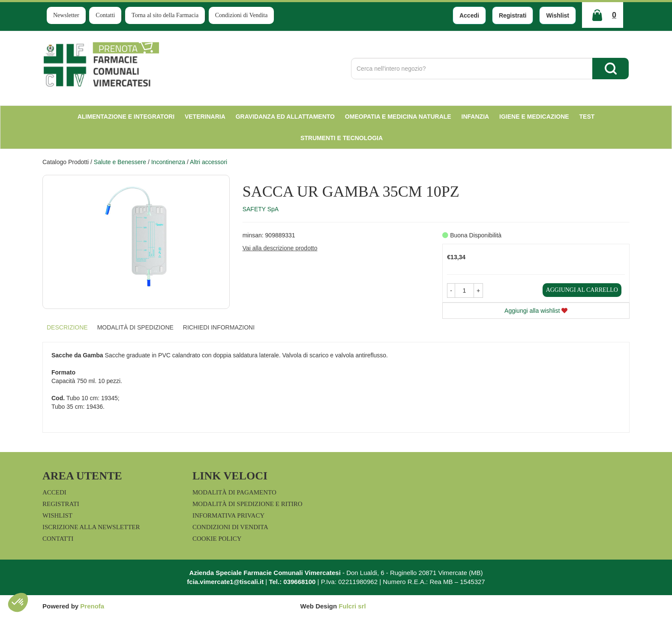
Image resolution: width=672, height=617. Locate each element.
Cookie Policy (217, 539)
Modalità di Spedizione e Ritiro (247, 504)
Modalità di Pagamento (234, 492)
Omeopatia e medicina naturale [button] (398, 117)
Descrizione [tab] (67, 327)
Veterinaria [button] (205, 117)
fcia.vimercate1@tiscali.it (225, 582)
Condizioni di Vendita (241, 15)
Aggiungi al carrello (582, 290)
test (587, 117)
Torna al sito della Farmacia (165, 15)
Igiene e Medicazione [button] (534, 117)
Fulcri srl (352, 606)
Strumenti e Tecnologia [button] (342, 138)
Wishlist (558, 15)
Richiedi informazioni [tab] (219, 327)
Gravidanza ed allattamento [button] (285, 117)
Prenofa (92, 606)
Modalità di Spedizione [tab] (135, 327)
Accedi (469, 15)
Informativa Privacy (228, 515)
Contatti (105, 15)
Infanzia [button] (475, 117)
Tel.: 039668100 (292, 582)
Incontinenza (168, 162)
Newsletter (66, 15)
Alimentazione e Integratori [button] (126, 117)
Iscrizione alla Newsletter (91, 527)
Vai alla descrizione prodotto (280, 248)
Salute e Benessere (120, 162)
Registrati (513, 15)
